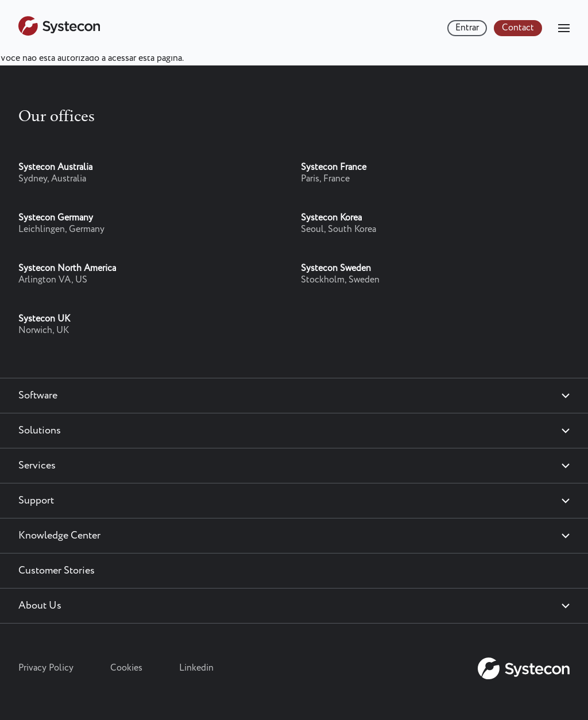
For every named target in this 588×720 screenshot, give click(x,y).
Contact (518, 28)
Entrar (467, 28)
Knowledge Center (59, 536)
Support (36, 501)
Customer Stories (57, 571)
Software (38, 396)
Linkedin (196, 668)
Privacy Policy (46, 668)
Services (37, 466)
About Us (40, 606)
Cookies (126, 668)
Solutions (40, 431)
